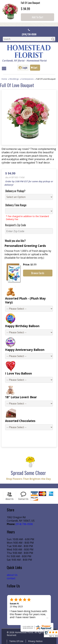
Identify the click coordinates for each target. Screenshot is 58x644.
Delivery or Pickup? (14, 191)
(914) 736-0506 (29, 34)
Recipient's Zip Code (14, 225)
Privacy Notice (35, 638)
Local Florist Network (19, 642)
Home (4, 79)
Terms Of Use (16, 638)
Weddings (14, 79)
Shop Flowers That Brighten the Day (28, 476)
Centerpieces (27, 79)
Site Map (39, 642)
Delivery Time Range (15, 205)
